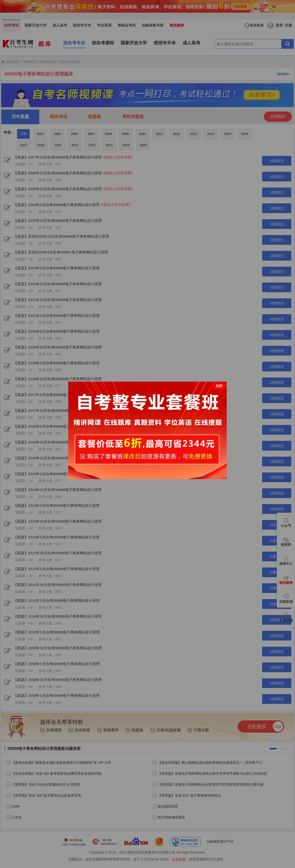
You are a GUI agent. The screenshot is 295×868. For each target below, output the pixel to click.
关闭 (219, 386)
